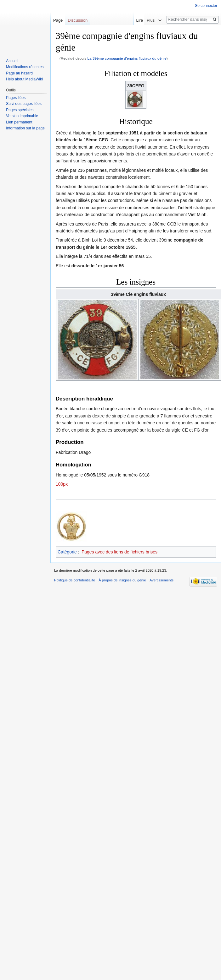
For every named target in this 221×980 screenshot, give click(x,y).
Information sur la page (25, 128)
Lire (143, 20)
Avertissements (161, 580)
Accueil (12, 61)
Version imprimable (22, 116)
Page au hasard (19, 73)
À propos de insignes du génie (122, 580)
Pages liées (16, 98)
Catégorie (67, 552)
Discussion (78, 20)
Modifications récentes (25, 67)
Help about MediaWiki (24, 79)
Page (58, 20)
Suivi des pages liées (24, 104)
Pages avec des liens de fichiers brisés (119, 552)
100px (62, 484)
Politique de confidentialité (75, 580)
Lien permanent (19, 122)
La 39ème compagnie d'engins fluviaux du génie (127, 58)
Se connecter (206, 6)
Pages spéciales (20, 110)
